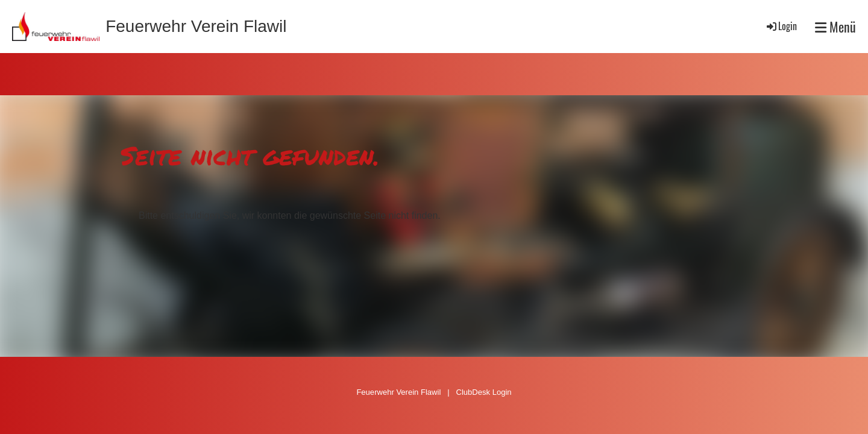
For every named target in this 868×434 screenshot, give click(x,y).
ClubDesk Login (483, 392)
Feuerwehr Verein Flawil (196, 26)
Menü (835, 27)
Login (781, 26)
